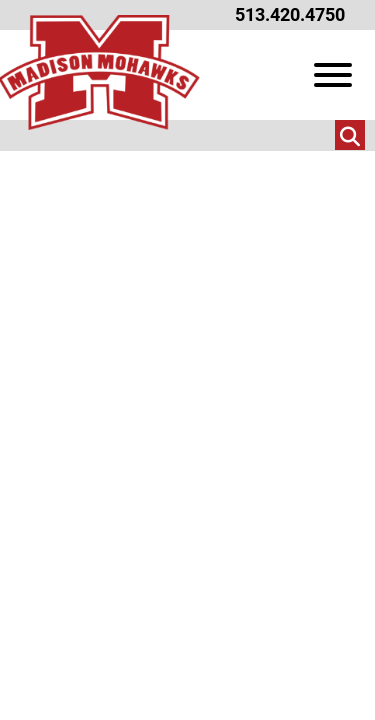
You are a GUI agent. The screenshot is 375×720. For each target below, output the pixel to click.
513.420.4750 (290, 14)
